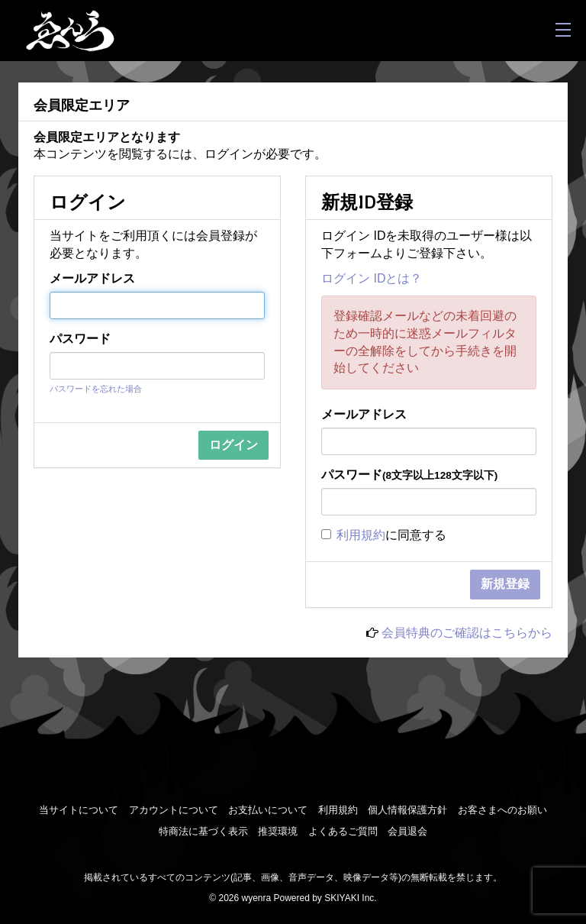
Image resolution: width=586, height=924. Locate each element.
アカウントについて (174, 810)
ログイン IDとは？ (372, 278)
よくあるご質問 (343, 831)
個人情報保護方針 (407, 810)
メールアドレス (92, 278)
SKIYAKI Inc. (350, 898)
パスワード (80, 339)
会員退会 (407, 831)
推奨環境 (278, 831)
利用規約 (361, 535)
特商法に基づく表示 (203, 831)
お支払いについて (268, 810)
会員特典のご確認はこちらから (467, 633)
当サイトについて (79, 810)
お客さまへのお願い (502, 810)
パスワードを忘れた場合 (96, 389)
